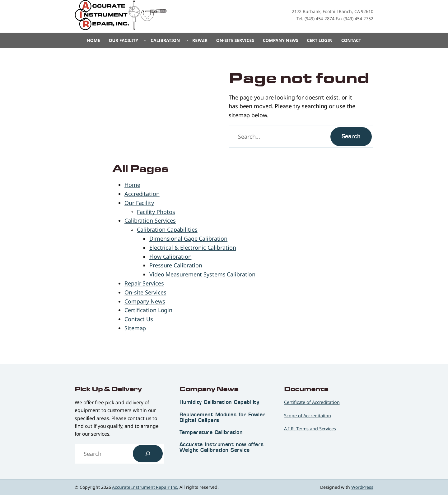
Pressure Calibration (176, 265)
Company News (145, 301)
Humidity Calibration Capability (219, 402)
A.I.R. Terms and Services (310, 429)
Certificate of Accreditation (312, 402)
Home (93, 40)
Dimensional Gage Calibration (188, 238)
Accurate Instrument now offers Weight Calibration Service (222, 447)
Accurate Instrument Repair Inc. (145, 487)
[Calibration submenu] (187, 40)
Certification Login (148, 310)
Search (351, 136)
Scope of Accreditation (308, 416)
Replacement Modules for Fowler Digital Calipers (222, 417)
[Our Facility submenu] (145, 40)
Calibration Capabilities (167, 229)
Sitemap (135, 328)
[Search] (148, 454)
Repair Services (144, 283)
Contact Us (139, 319)
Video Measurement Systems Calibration (202, 274)
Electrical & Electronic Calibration (193, 247)
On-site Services (145, 292)
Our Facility (139, 203)
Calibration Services (150, 220)
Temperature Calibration (211, 432)
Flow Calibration (170, 257)
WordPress (362, 487)
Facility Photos (156, 212)
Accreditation (142, 194)
